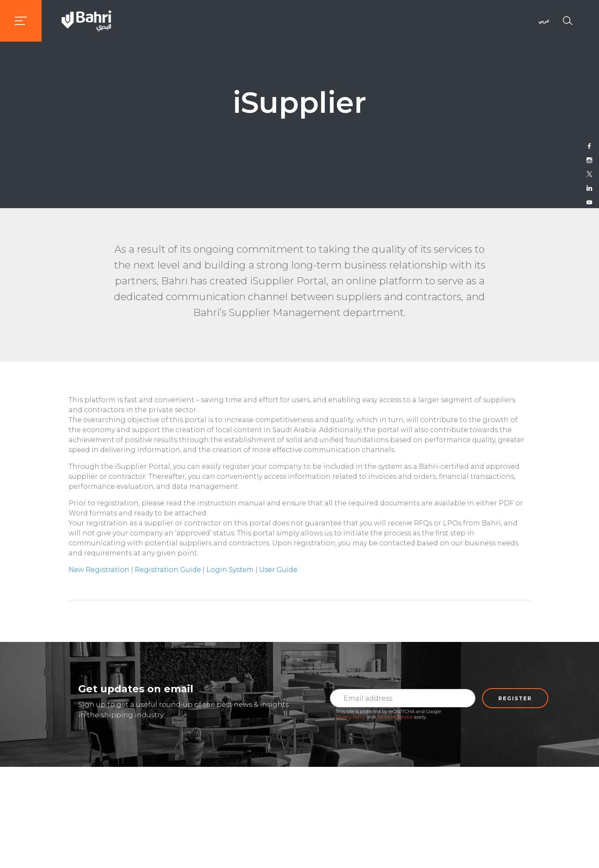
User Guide (278, 570)
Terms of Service (395, 717)
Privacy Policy (351, 717)
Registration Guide (168, 570)
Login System (230, 570)
